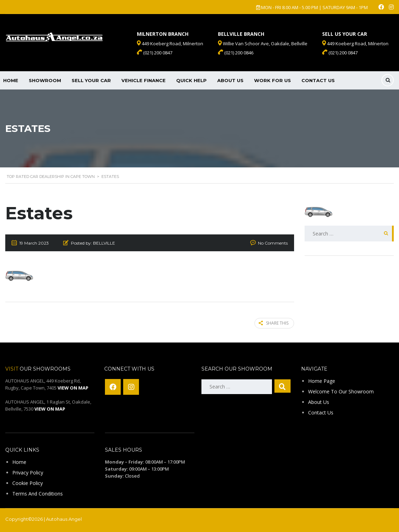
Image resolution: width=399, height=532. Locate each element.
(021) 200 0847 (340, 53)
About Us (230, 80)
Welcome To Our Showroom (341, 391)
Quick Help (191, 80)
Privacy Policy (28, 472)
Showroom (45, 80)
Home (19, 462)
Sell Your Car (91, 80)
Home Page (322, 381)
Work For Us (272, 80)
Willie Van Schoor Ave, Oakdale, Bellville (263, 44)
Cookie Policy (28, 483)
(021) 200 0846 (236, 53)
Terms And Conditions (38, 493)
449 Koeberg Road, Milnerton (355, 44)
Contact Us (318, 80)
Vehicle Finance (144, 80)
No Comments (273, 243)
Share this (274, 323)
